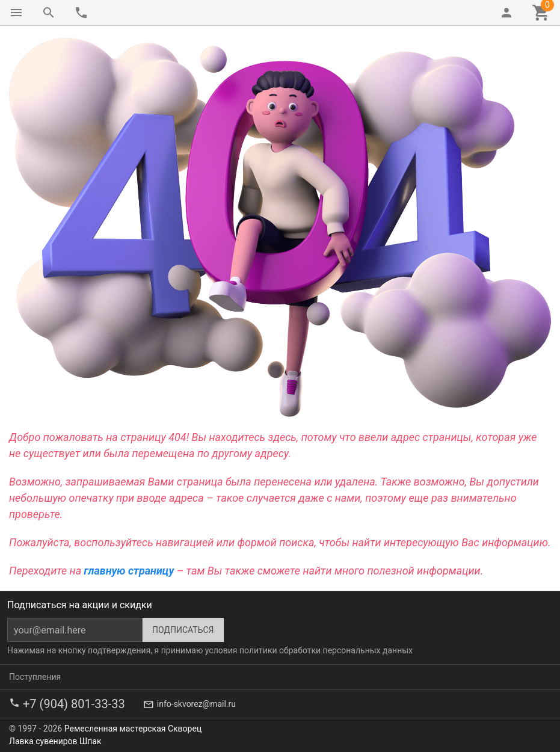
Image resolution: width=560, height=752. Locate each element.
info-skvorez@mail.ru (196, 704)
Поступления (35, 677)
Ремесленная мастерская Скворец (133, 729)
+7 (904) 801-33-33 (74, 704)
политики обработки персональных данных (326, 650)
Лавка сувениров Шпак (55, 741)
